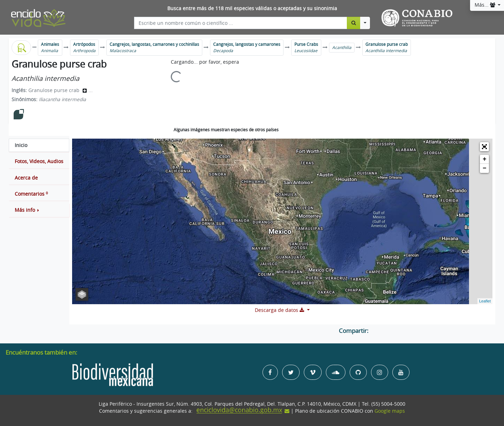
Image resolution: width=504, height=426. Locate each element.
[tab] (39, 145)
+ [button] (485, 159)
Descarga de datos (280, 310)
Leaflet (485, 301)
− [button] (485, 168)
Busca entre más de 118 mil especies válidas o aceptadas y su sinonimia (252, 8)
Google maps (390, 411)
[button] (39, 210)
